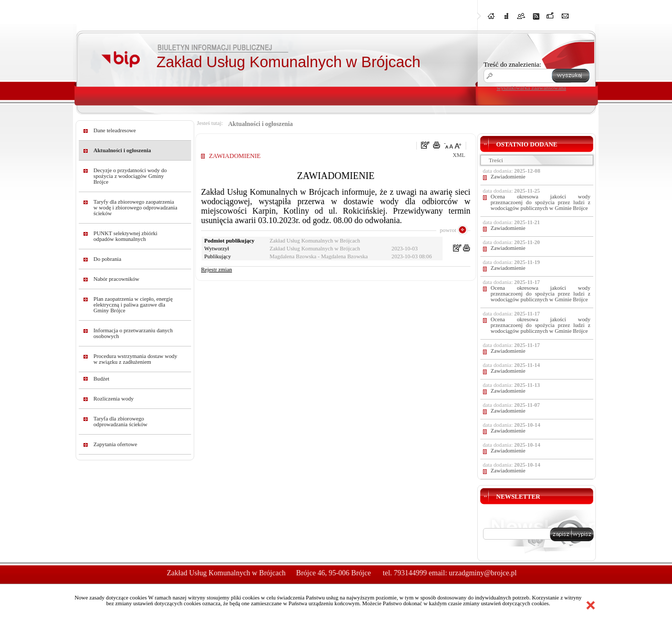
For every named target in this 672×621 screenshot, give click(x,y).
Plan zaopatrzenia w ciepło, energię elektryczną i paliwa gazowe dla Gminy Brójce (133, 305)
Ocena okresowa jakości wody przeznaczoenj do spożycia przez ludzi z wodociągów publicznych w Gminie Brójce (541, 202)
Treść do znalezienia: (512, 64)
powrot (448, 230)
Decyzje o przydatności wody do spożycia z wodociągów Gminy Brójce (130, 176)
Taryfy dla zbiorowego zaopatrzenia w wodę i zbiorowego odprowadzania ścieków (135, 208)
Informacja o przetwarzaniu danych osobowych (133, 333)
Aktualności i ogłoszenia (122, 150)
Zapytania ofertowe (115, 444)
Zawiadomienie (508, 177)
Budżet (101, 379)
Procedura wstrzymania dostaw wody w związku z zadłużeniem (135, 359)
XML (459, 155)
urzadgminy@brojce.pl (483, 573)
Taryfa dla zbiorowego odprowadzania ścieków (120, 422)
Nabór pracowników (116, 279)
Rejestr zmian (217, 270)
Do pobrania (107, 259)
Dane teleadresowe (115, 130)
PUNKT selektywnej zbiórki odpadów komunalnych (125, 236)
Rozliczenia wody (114, 399)
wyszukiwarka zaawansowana (531, 88)
